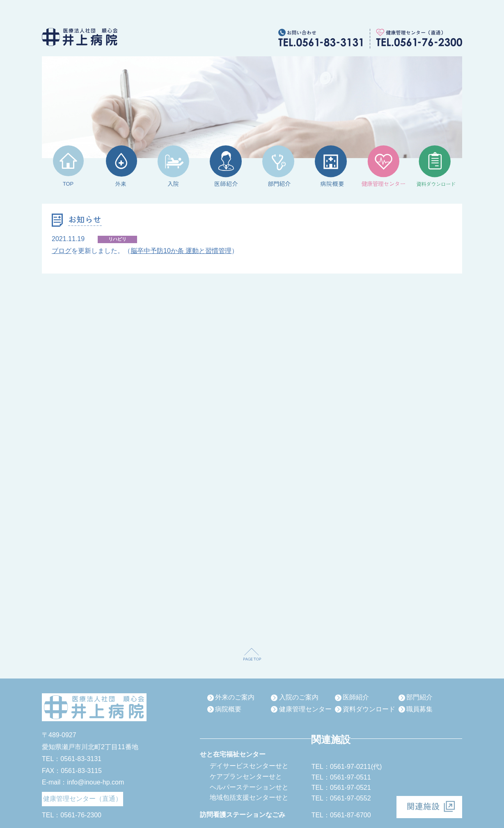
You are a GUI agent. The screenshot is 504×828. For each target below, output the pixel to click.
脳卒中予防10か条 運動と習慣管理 (181, 251)
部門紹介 (419, 697)
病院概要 (228, 709)
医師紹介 (356, 697)
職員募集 (419, 709)
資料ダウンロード (369, 709)
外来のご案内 (235, 697)
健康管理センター (305, 709)
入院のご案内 (299, 697)
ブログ (62, 251)
